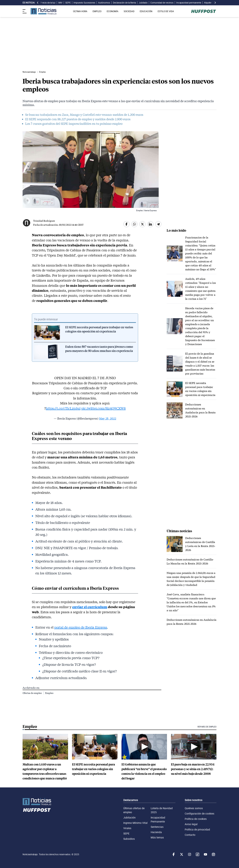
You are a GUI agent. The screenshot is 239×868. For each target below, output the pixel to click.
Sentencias (157, 827)
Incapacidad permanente (189, 3)
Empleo (49, 693)
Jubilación (129, 817)
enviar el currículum (90, 607)
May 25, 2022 (108, 418)
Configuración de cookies (199, 814)
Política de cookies (196, 819)
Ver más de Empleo (207, 727)
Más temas (157, 837)
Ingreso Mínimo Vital (135, 823)
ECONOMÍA (113, 11)
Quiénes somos (194, 808)
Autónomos (104, 3)
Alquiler (208, 3)
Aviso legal (191, 824)
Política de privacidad (197, 829)
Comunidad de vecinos (162, 3)
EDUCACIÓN (146, 11)
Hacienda (156, 832)
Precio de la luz (48, 3)
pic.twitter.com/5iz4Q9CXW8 (103, 408)
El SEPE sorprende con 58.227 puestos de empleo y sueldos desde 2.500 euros (78, 119)
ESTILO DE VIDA (166, 11)
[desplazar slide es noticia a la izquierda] (38, 3)
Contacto (190, 835)
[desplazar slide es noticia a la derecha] (215, 3)
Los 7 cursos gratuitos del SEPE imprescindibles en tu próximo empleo (74, 124)
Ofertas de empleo (32, 693)
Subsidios (129, 839)
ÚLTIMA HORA (80, 11)
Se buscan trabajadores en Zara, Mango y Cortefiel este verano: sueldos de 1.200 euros (84, 115)
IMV (60, 3)
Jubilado (143, 3)
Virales (127, 828)
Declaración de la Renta (124, 3)
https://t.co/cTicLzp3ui (63, 408)
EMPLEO (97, 11)
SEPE (68, 3)
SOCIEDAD (129, 11)
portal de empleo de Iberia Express (81, 627)
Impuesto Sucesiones (84, 3)
